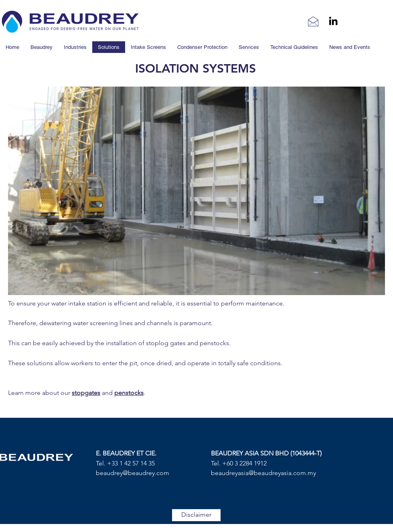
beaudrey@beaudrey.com (133, 473)
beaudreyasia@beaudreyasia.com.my (263, 473)
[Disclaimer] (196, 515)
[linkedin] (333, 21)
